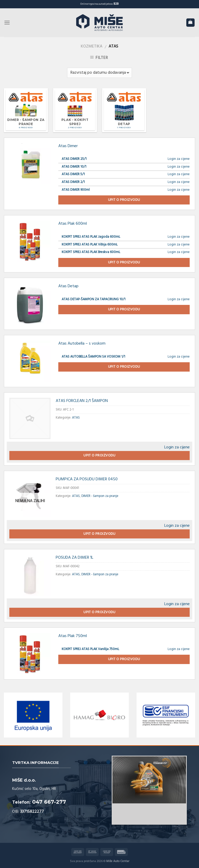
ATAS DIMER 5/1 (73, 174)
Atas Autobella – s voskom (82, 344)
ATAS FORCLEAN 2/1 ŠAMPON (82, 401)
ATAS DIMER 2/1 (73, 182)
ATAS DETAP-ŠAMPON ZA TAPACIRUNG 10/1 (94, 299)
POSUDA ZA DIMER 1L (74, 558)
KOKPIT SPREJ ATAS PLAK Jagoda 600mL (91, 237)
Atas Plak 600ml (73, 224)
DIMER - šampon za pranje (100, 496)
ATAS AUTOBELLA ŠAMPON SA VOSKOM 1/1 (93, 357)
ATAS (76, 418)
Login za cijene (179, 159)
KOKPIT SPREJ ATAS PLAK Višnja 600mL (90, 245)
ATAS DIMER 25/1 (74, 159)
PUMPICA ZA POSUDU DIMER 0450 (87, 479)
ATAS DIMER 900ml (76, 190)
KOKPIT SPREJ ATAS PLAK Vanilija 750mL (90, 649)
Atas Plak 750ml (73, 636)
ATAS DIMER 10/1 (74, 167)
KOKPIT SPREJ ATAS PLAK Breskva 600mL (91, 252)
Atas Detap (68, 286)
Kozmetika (92, 46)
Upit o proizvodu (124, 200)
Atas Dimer (68, 146)
